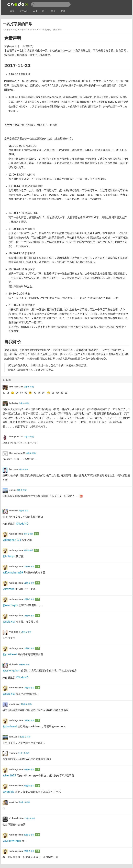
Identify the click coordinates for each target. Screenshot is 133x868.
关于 (44, 11)
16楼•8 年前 (24, 665)
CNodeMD (22, 524)
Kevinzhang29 (17, 453)
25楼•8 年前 (30, 818)
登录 (63, 11)
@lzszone (9, 589)
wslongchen (30, 30)
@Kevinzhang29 (13, 573)
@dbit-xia (9, 622)
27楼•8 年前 (29, 851)
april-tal (14, 802)
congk (13, 490)
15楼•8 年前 (29, 648)
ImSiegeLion (16, 387)
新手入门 (24, 11)
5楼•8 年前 (23, 469)
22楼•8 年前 (29, 770)
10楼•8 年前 (29, 567)
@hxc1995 (9, 776)
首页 (12, 11)
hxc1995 (14, 737)
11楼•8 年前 (29, 583)
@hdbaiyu (9, 556)
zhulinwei (15, 704)
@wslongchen (11, 671)
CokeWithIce (16, 818)
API (35, 11)
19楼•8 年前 (29, 720)
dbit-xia (14, 511)
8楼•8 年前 (29, 534)
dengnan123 (16, 437)
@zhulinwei (10, 726)
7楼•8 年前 (24, 511)
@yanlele (8, 792)
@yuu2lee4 (10, 654)
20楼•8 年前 (25, 737)
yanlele (13, 753)
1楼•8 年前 (29, 387)
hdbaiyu (14, 403)
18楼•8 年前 (26, 704)
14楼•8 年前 (26, 632)
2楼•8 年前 (24, 403)
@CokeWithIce (12, 841)
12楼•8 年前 (29, 599)
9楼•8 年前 (29, 550)
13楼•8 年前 (29, 616)
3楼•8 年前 (29, 437)
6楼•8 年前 (22, 490)
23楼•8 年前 (29, 786)
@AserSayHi (10, 605)
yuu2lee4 (15, 632)
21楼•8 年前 (24, 753)
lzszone (14, 469)
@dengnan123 (12, 540)
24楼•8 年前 (25, 802)
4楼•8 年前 (31, 453)
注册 (53, 11)
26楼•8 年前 (29, 835)
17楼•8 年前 (29, 688)
